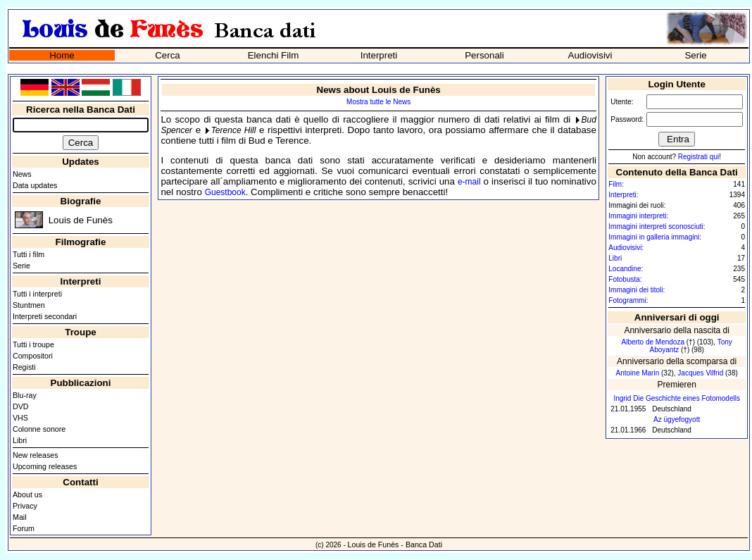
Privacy (25, 506)
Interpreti (379, 55)
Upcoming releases (45, 466)
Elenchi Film (274, 55)
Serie (695, 55)
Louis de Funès (81, 220)
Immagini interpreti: (638, 216)
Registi (24, 367)
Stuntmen (29, 305)
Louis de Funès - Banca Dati (395, 545)
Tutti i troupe (33, 344)
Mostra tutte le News (378, 102)
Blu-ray (25, 395)
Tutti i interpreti (37, 294)
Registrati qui (698, 157)
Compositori (33, 356)
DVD (21, 406)
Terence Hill (234, 130)
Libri (20, 440)
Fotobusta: (625, 279)
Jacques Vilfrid (700, 373)
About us (27, 494)
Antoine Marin (638, 373)
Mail (20, 517)
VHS (20, 418)
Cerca (168, 55)
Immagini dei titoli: (637, 290)
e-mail (469, 182)
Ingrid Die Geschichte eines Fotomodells (677, 398)
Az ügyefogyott (677, 419)
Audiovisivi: (626, 248)
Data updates (35, 185)
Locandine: (626, 269)
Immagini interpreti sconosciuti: (657, 226)
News (22, 174)
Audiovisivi (590, 55)
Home (62, 55)
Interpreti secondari (45, 316)
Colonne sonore (39, 429)
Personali (484, 55)
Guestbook (225, 192)
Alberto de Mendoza (653, 342)
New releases (36, 455)
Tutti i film (29, 254)
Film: (616, 184)
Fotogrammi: (628, 300)
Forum (24, 528)
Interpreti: (623, 195)
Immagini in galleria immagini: (655, 237)
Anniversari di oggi (677, 317)
